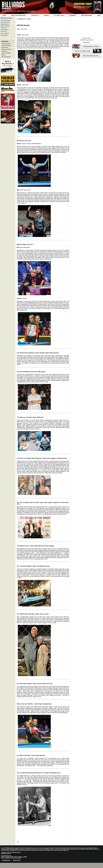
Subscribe (5, 41)
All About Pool (59, 15)
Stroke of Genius (5, 26)
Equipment (72, 15)
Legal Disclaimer (6, 860)
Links (99, 15)
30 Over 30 (4, 28)
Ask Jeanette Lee (5, 22)
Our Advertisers (86, 15)
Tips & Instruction (6, 20)
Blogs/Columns (5, 24)
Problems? (4, 51)
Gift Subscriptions (6, 46)
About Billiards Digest (19, 15)
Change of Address (7, 49)
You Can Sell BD (6, 44)
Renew (3, 55)
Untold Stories (5, 30)
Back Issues (5, 47)
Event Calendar (5, 33)
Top (18, 842)
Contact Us (35, 15)
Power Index (4, 35)
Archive (46, 15)
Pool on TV (4, 32)
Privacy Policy (17, 860)
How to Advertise (6, 57)
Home (4, 15)
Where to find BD (6, 53)
